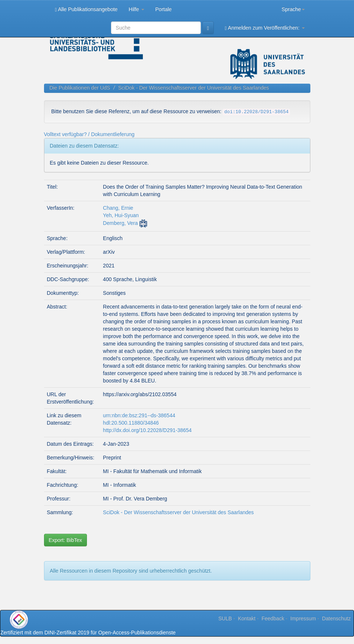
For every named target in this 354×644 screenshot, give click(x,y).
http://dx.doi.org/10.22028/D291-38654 (147, 430)
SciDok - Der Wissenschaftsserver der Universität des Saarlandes (193, 88)
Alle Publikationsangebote (86, 9)
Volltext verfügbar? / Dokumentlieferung (89, 134)
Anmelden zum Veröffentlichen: (265, 28)
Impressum (303, 618)
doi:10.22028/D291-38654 (256, 112)
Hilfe (136, 9)
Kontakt (247, 618)
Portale (163, 9)
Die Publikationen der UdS (80, 88)
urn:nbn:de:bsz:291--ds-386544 (139, 415)
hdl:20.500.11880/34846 (131, 423)
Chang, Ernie (118, 208)
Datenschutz (336, 618)
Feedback (273, 618)
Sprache (293, 9)
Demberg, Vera (120, 223)
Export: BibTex (65, 540)
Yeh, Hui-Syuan (121, 215)
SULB (225, 618)
